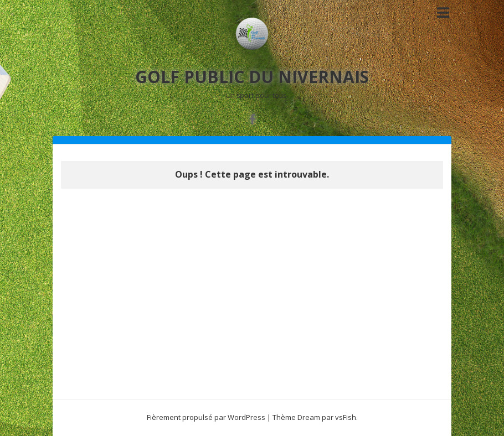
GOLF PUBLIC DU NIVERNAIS (252, 77)
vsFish (346, 417)
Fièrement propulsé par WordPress (206, 417)
